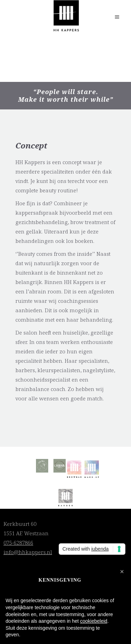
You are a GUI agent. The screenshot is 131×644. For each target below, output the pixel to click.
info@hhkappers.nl (28, 552)
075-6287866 (18, 543)
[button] (122, 572)
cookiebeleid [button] (94, 621)
